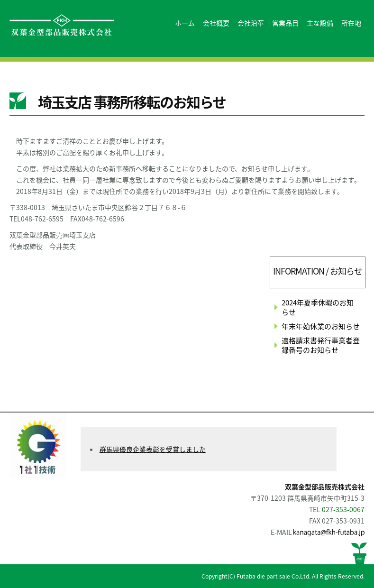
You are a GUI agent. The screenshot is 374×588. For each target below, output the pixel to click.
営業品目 (285, 23)
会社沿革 (251, 23)
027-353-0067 (343, 509)
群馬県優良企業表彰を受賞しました (153, 449)
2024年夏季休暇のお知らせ (318, 307)
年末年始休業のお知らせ (321, 326)
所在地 (351, 23)
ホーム (185, 23)
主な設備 (320, 23)
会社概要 (216, 23)
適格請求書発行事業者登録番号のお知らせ (321, 345)
